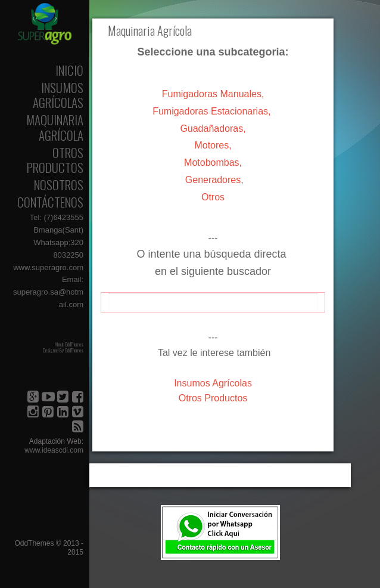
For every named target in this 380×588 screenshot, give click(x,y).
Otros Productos (55, 160)
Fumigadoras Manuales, (213, 94)
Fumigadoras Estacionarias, (211, 111)
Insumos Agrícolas (58, 95)
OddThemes (74, 350)
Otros (213, 197)
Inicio (69, 70)
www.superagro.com (48, 267)
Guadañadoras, (213, 129)
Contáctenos (50, 202)
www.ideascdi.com (54, 450)
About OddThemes (69, 344)
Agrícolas (213, 383)
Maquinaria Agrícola (55, 127)
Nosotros (59, 185)
